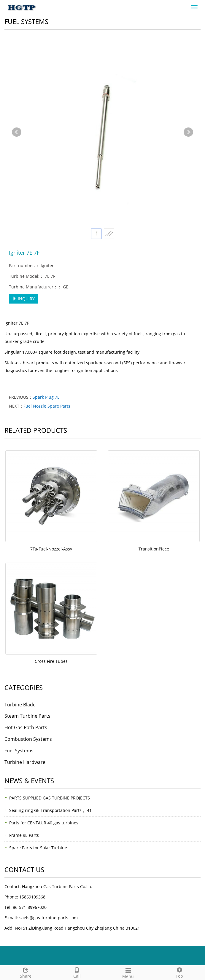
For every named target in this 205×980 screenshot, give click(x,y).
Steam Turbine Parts (27, 716)
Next (188, 132)
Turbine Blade (20, 705)
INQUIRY (24, 299)
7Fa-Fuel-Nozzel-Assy (51, 549)
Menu (128, 972)
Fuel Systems (19, 751)
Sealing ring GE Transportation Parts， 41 (50, 810)
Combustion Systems (28, 739)
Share (26, 972)
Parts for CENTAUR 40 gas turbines (44, 823)
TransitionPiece (154, 549)
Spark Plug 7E (46, 397)
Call (77, 972)
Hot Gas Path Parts (26, 727)
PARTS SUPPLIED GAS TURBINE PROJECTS (50, 798)
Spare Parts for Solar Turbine (38, 848)
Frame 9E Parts (24, 835)
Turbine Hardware (25, 762)
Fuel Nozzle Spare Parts (47, 406)
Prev (17, 132)
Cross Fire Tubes (51, 661)
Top (179, 972)
